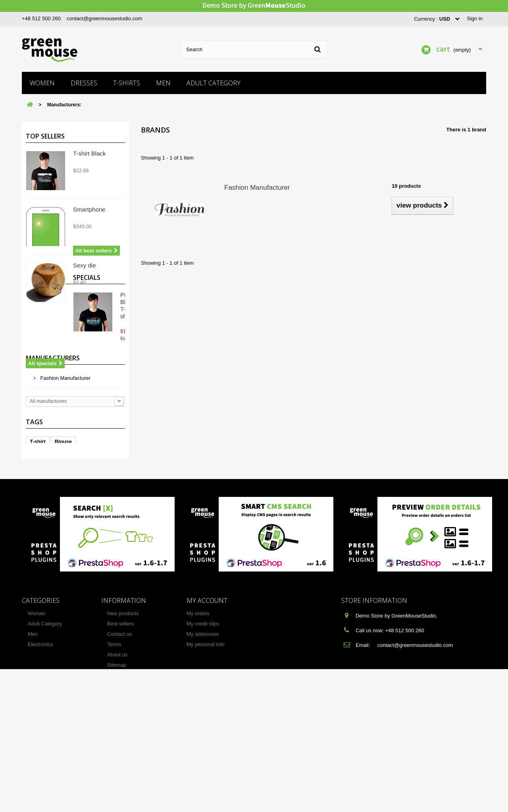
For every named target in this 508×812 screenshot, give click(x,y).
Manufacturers (53, 462)
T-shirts (127, 83)
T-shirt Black (89, 153)
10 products (406, 186)
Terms (114, 757)
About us (117, 767)
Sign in (475, 18)
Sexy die (85, 265)
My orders (198, 726)
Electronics (40, 757)
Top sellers (45, 136)
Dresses (84, 83)
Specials (39, 355)
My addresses (203, 747)
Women (42, 83)
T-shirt (38, 553)
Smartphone (89, 209)
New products (123, 726)
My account (207, 713)
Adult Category (214, 83)
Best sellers (120, 736)
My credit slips (203, 736)
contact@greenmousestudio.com (104, 18)
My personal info (205, 757)
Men (163, 83)
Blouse (63, 553)
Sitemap (117, 778)
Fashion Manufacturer (65, 478)
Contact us (119, 747)
